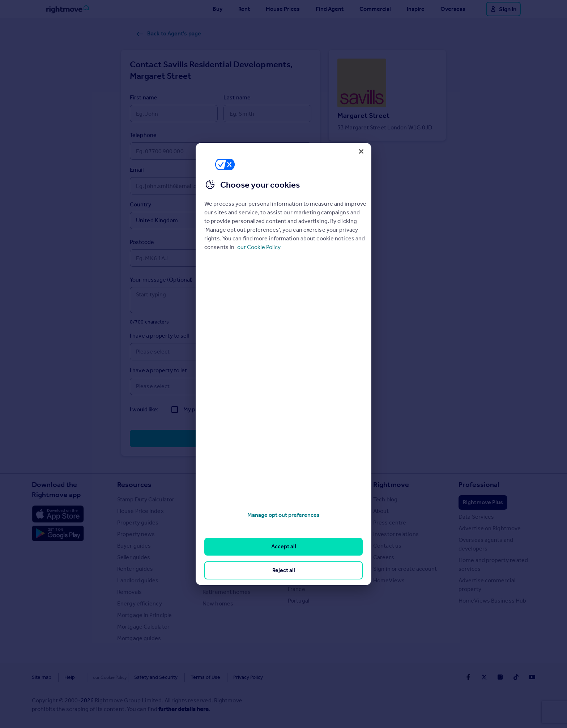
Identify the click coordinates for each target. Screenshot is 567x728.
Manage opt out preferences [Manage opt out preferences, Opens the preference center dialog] (283, 515)
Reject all (284, 570)
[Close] (361, 151)
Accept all (284, 546)
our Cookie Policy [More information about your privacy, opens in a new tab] (259, 247)
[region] (283, 364)
